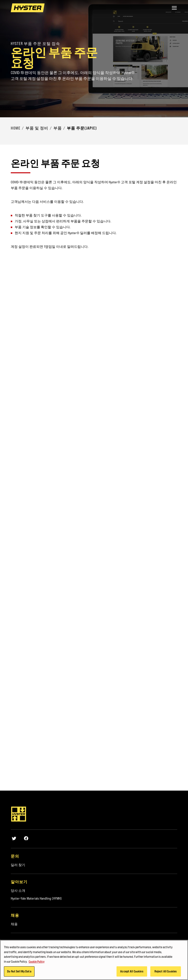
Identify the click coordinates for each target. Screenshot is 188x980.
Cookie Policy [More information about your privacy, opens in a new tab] (37, 961)
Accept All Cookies (132, 971)
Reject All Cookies (166, 971)
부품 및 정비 (37, 128)
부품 (58, 128)
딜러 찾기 (18, 865)
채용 (14, 924)
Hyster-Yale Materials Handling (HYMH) (36, 898)
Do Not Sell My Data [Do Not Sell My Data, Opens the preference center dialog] (19, 971)
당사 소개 (18, 891)
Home (16, 128)
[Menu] (174, 8)
